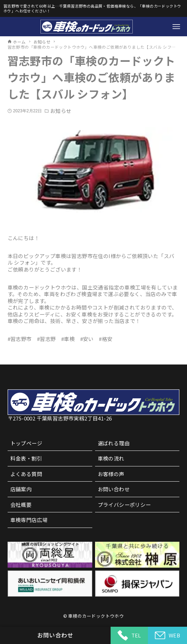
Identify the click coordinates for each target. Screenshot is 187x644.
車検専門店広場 (29, 520)
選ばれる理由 (114, 443)
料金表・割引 (26, 458)
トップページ (26, 443)
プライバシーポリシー (124, 505)
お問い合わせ (114, 489)
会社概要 (21, 505)
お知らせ (60, 111)
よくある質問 (26, 474)
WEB (167, 636)
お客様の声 (111, 474)
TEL (129, 635)
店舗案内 (21, 489)
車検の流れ (111, 458)
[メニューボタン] (176, 27)
